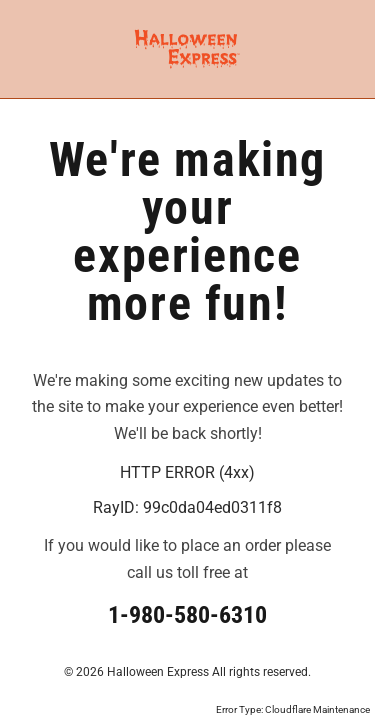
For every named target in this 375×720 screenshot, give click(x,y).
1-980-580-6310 (187, 615)
